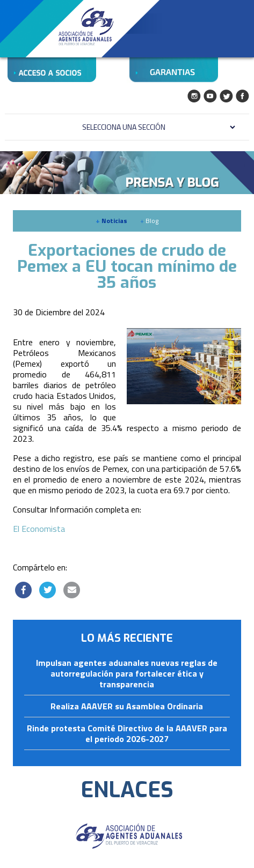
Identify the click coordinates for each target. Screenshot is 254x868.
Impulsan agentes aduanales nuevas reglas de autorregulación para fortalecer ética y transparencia (127, 674)
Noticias (111, 221)
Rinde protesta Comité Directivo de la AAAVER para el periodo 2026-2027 (127, 734)
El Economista (39, 529)
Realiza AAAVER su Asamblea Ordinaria (127, 707)
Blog (149, 221)
